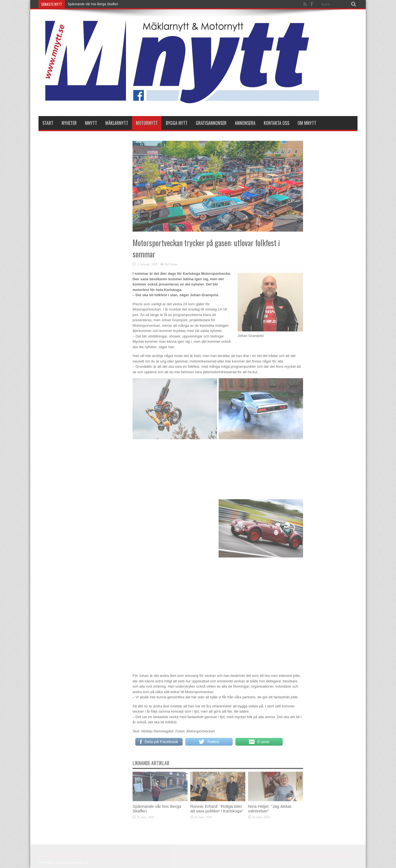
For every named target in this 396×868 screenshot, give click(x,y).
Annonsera (245, 123)
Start (48, 123)
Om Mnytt (307, 123)
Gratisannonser (211, 123)
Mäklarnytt (117, 123)
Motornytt (147, 123)
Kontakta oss (277, 123)
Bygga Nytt (177, 123)
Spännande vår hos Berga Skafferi (93, 4)
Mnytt (91, 123)
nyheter (69, 123)
